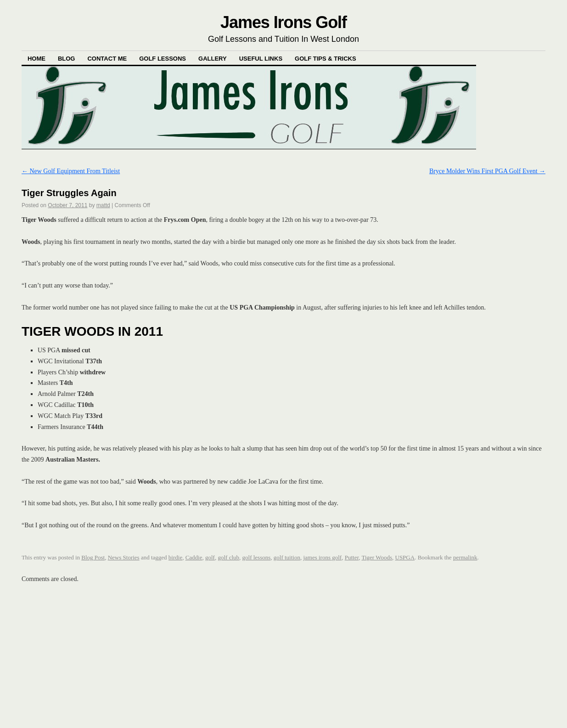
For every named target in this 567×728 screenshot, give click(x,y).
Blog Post (93, 557)
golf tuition (287, 557)
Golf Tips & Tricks (326, 59)
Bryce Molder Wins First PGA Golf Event (487, 171)
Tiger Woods (377, 557)
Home (36, 59)
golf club (228, 557)
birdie (175, 557)
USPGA (405, 557)
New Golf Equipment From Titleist (71, 171)
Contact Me (107, 59)
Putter (352, 557)
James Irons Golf (283, 22)
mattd (103, 205)
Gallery (213, 59)
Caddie (194, 557)
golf (210, 557)
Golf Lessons (163, 59)
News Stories (124, 557)
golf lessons (257, 557)
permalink (465, 557)
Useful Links (261, 59)
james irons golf (322, 557)
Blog (67, 59)
